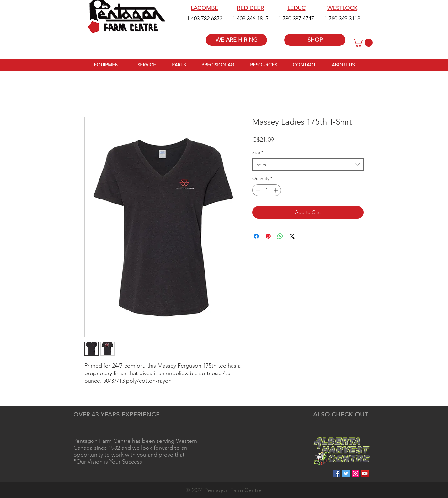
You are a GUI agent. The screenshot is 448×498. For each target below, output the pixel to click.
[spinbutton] (267, 190)
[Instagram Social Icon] (355, 474)
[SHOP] (315, 40)
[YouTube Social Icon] (365, 474)
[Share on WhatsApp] (280, 236)
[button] (363, 43)
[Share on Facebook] (256, 236)
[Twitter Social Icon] (346, 474)
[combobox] (308, 164)
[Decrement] (257, 190)
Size (258, 152)
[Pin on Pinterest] (268, 236)
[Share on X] (292, 236)
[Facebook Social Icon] (337, 474)
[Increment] (276, 190)
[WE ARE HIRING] (236, 40)
